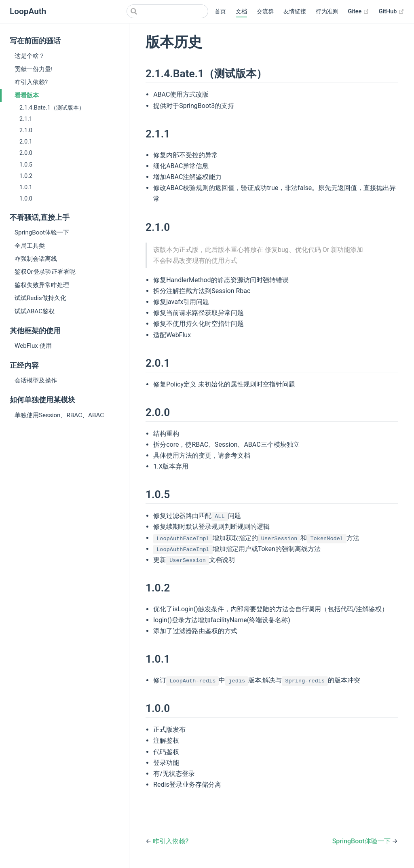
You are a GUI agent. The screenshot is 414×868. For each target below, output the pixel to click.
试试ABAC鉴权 (35, 311)
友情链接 (295, 12)
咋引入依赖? (31, 82)
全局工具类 (30, 246)
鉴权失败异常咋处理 (42, 285)
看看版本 (27, 95)
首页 (220, 12)
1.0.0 (26, 199)
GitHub (392, 12)
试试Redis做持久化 (40, 298)
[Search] (167, 11)
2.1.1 (26, 119)
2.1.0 (26, 130)
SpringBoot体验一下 (42, 232)
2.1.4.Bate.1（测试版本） (52, 108)
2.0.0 (26, 153)
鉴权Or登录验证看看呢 (45, 272)
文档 (241, 12)
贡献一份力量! (34, 69)
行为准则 (327, 12)
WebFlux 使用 (33, 346)
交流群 (265, 12)
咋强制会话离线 (36, 259)
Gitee (359, 12)
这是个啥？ (30, 56)
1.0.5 (26, 165)
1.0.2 (26, 176)
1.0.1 (26, 187)
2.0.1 (26, 142)
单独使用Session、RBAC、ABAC (59, 415)
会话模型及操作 (36, 380)
